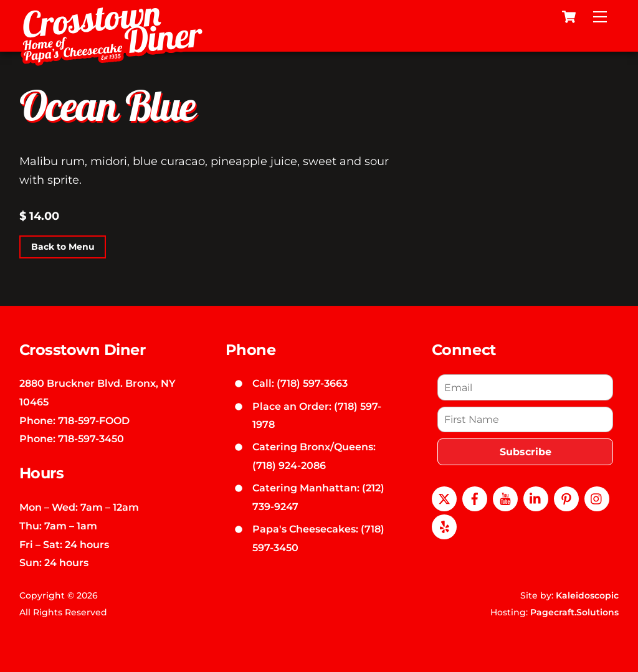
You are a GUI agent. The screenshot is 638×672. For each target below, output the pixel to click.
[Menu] (600, 17)
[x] (444, 498)
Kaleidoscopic (587, 595)
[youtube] (505, 498)
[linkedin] (536, 498)
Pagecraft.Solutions (574, 612)
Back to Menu (63, 247)
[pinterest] (566, 498)
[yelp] (444, 526)
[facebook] (475, 498)
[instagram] (597, 498)
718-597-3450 (91, 438)
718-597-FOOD (94, 420)
